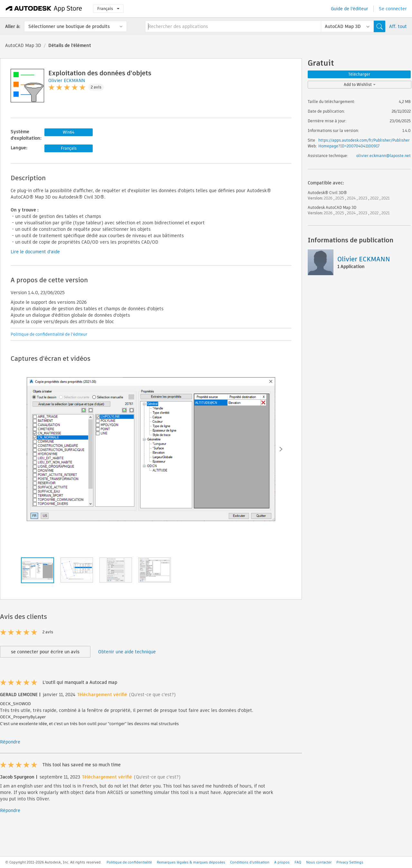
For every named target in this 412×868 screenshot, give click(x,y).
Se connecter (393, 9)
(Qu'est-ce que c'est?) (152, 695)
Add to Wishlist (360, 84)
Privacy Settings (350, 862)
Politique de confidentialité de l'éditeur (49, 334)
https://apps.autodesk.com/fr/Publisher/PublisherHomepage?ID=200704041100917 (364, 143)
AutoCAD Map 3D (23, 45)
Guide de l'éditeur (350, 9)
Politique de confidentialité (129, 862)
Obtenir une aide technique (127, 652)
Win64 (69, 132)
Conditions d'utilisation (250, 862)
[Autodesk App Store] (44, 9)
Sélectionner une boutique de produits (69, 26)
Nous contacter (319, 862)
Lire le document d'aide (35, 252)
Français (108, 9)
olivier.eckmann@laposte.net (384, 156)
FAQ (298, 862)
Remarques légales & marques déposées (191, 862)
